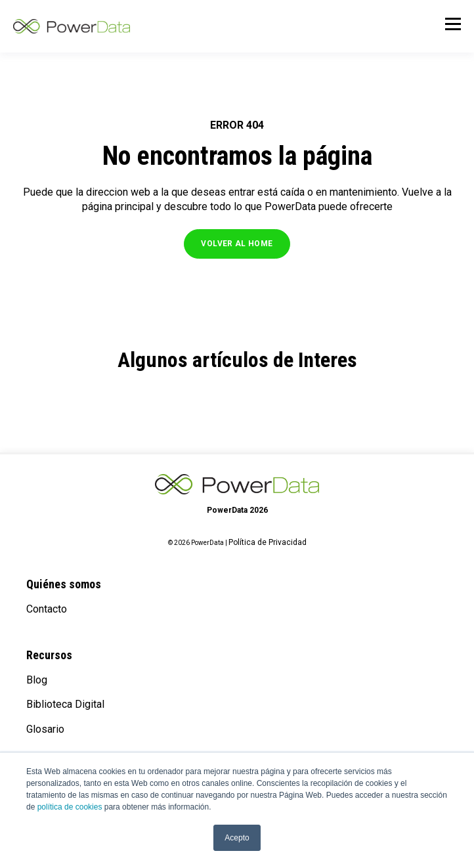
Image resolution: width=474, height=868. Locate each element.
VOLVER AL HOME (237, 244)
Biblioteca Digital (65, 704)
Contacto (47, 609)
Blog (37, 680)
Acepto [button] (237, 838)
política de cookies (70, 807)
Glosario (45, 729)
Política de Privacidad (268, 542)
